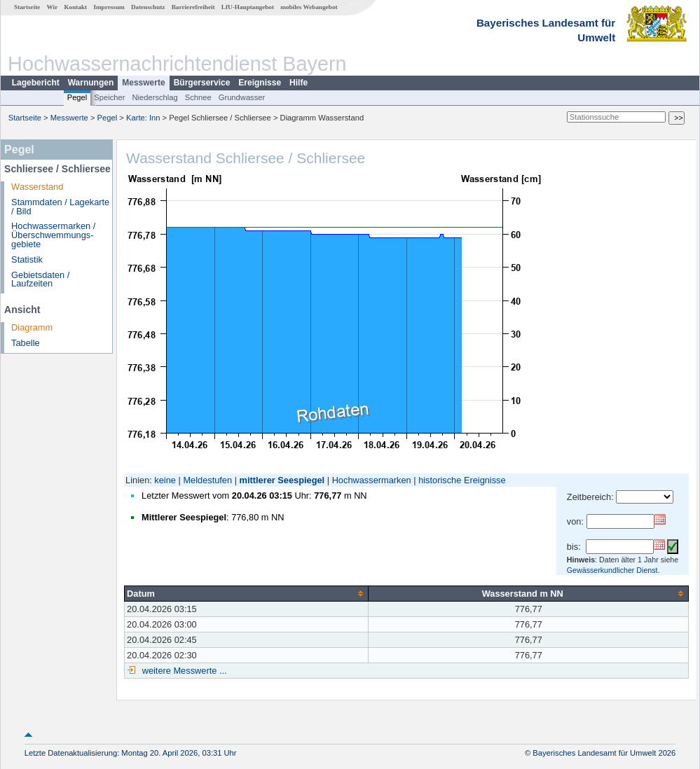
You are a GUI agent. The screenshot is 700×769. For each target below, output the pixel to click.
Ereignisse (260, 83)
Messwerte (143, 83)
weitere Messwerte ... (183, 671)
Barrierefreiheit (193, 7)
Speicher (109, 97)
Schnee (198, 97)
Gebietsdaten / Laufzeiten (40, 279)
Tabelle (26, 343)
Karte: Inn (143, 118)
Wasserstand (37, 187)
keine (165, 480)
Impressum (109, 7)
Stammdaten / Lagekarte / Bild (60, 207)
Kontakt (75, 7)
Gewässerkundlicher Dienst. (613, 570)
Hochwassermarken (372, 480)
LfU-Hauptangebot (248, 7)
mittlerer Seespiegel (282, 480)
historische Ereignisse (462, 480)
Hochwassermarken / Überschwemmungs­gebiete (53, 235)
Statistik (27, 259)
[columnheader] (247, 593)
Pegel (77, 97)
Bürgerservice (202, 83)
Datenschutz (148, 7)
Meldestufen (207, 480)
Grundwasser (242, 97)
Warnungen (91, 83)
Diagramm (32, 327)
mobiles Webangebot (309, 7)
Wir (53, 7)
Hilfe (298, 83)
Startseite (27, 7)
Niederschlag (155, 97)
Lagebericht (36, 83)
